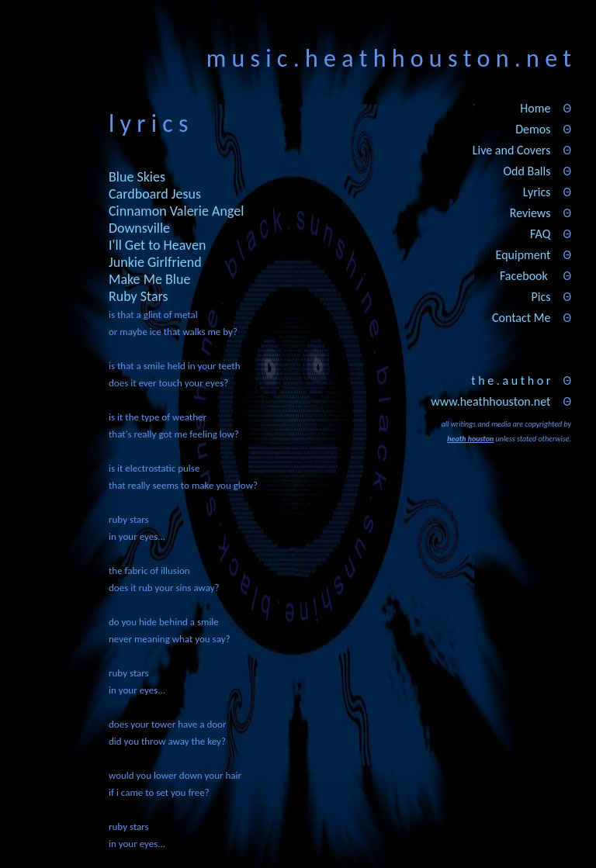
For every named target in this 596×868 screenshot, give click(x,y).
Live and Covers (512, 150)
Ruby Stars (139, 296)
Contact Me (521, 318)
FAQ (540, 234)
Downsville (139, 228)
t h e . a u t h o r (511, 380)
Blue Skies (137, 177)
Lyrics (537, 192)
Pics (541, 297)
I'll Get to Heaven (157, 245)
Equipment (523, 255)
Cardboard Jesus (155, 194)
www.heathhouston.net (490, 401)
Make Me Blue (149, 279)
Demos (533, 129)
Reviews (530, 213)
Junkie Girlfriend (155, 262)
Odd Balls (527, 171)
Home (535, 108)
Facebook (524, 276)
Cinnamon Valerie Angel (176, 211)
